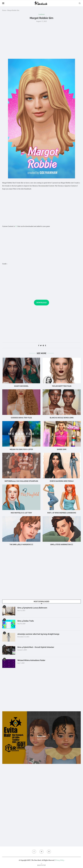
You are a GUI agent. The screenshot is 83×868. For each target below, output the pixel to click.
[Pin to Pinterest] (43, 345)
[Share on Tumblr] (45, 345)
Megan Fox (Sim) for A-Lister (21, 449)
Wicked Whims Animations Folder (31, 660)
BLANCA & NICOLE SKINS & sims (62, 418)
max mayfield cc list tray (21, 513)
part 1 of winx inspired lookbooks (62, 513)
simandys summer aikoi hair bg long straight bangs (38, 634)
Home (4, 10)
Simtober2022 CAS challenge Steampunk (21, 481)
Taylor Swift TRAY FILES (62, 386)
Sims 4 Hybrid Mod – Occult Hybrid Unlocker (36, 647)
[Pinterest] (49, 852)
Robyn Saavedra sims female (62, 481)
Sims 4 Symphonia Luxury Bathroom (32, 608)
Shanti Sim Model (21, 386)
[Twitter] (41, 852)
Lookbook (41, 14)
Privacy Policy (60, 860)
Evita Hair (41, 736)
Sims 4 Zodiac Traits (26, 621)
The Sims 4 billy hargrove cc (21, 545)
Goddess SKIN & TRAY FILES (21, 418)
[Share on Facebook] (39, 345)
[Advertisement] (41, 40)
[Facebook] (34, 852)
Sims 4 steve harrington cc (62, 545)
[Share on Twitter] (41, 345)
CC (16, 226)
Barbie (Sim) (62, 449)
